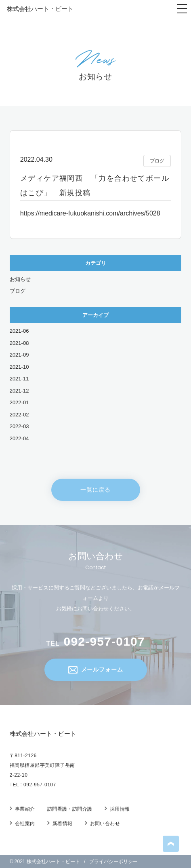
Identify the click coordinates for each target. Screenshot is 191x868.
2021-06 (19, 331)
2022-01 (19, 402)
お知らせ (20, 279)
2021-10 (19, 367)
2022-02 (19, 415)
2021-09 (19, 355)
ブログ (18, 291)
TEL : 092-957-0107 (33, 785)
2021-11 (19, 379)
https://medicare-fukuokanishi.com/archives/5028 (90, 213)
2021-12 (19, 391)
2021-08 (19, 343)
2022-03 (19, 426)
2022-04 (19, 438)
